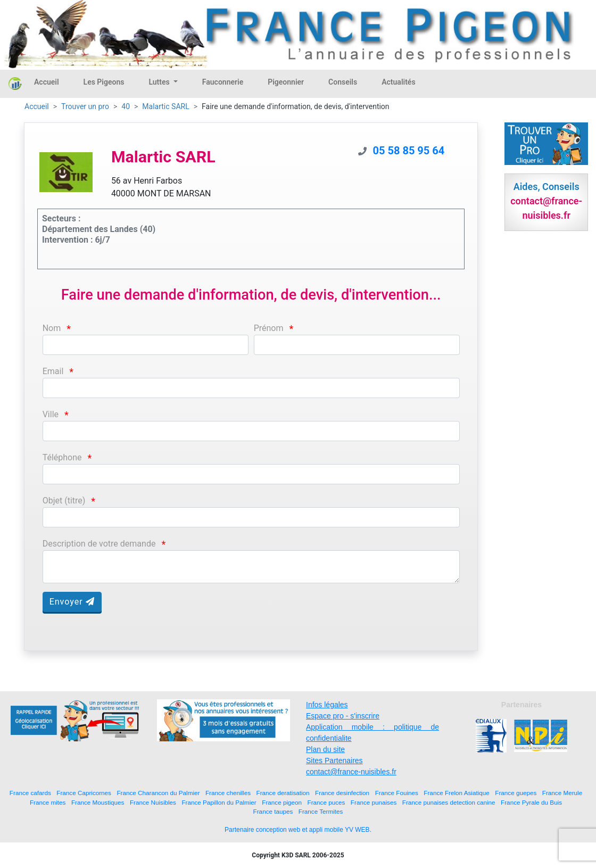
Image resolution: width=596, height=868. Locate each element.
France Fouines (397, 793)
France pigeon (282, 802)
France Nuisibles (153, 802)
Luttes (160, 82)
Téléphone (62, 457)
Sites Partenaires (334, 760)
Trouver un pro (85, 106)
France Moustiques (98, 802)
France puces (326, 802)
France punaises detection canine (449, 802)
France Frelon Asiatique (456, 793)
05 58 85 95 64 (409, 151)
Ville (51, 414)
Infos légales (327, 705)
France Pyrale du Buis (531, 802)
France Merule (562, 793)
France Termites (321, 811)
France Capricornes (84, 793)
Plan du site (325, 749)
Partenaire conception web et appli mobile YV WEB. (298, 830)
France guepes (516, 793)
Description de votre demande (99, 544)
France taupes (273, 811)
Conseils (343, 82)
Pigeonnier (286, 82)
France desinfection (342, 793)
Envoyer (72, 602)
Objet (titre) (64, 501)
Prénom (269, 328)
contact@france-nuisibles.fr (351, 772)
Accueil (47, 82)
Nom (52, 328)
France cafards (30, 793)
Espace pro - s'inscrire (343, 716)
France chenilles (228, 793)
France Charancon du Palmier (158, 793)
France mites (48, 802)
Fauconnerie (223, 82)
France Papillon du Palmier (219, 802)
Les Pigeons (104, 82)
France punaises (374, 802)
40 (126, 106)
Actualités (398, 82)
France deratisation (283, 793)
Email (53, 371)
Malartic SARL (165, 106)
